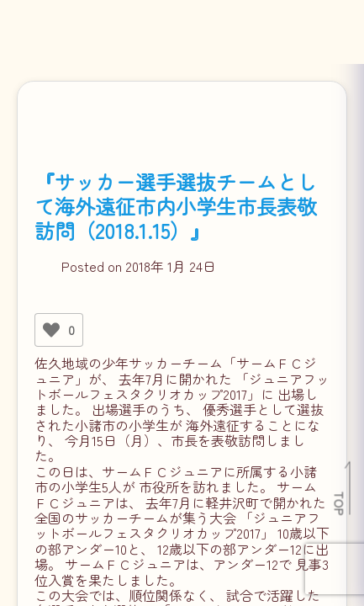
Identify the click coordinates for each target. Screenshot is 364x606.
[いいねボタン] (51, 330)
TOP (340, 503)
